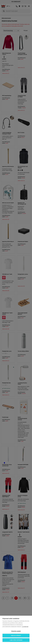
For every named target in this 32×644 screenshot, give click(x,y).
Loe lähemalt (25, 627)
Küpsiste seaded (16, 631)
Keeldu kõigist (16, 636)
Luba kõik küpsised (16, 640)
